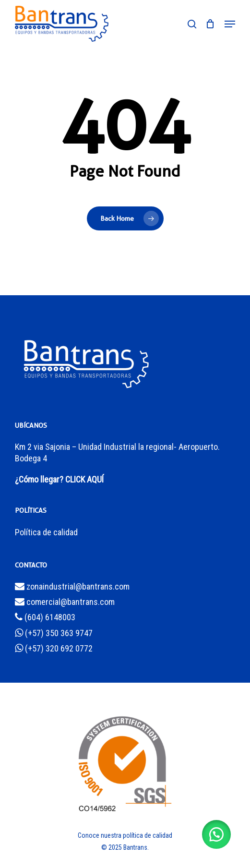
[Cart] (210, 24)
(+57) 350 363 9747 (54, 633)
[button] (230, 24)
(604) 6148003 (45, 617)
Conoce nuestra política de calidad (125, 835)
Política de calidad (46, 532)
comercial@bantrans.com (65, 602)
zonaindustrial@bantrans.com (72, 586)
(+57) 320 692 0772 (54, 648)
